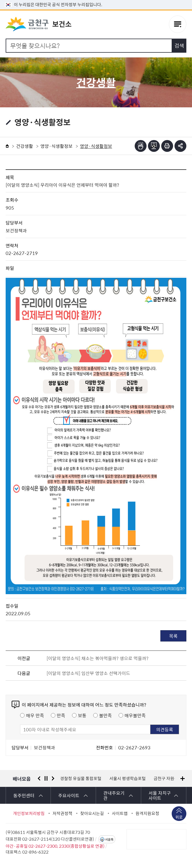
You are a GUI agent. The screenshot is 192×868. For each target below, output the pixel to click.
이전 (39, 778)
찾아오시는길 (92, 813)
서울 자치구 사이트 (160, 795)
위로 (179, 818)
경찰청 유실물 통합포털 (81, 778)
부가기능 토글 (180, 146)
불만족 (105, 715)
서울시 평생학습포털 (127, 778)
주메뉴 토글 (178, 25)
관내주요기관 (114, 795)
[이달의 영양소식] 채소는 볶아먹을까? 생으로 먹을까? (98, 658)
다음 (53, 778)
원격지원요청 (147, 813)
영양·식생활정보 (56, 146)
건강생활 (25, 146)
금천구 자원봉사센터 (172, 778)
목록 (173, 636)
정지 (46, 778)
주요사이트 (69, 795)
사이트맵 (120, 813)
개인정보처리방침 (29, 813)
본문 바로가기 (96, 0)
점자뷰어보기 (141, 146)
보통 (82, 715)
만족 (61, 715)
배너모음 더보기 (183, 779)
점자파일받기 (154, 146)
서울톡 (109, 839)
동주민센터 (24, 795)
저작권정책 (62, 813)
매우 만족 (35, 715)
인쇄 (167, 146)
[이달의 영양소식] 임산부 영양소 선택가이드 (88, 673)
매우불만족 (135, 715)
